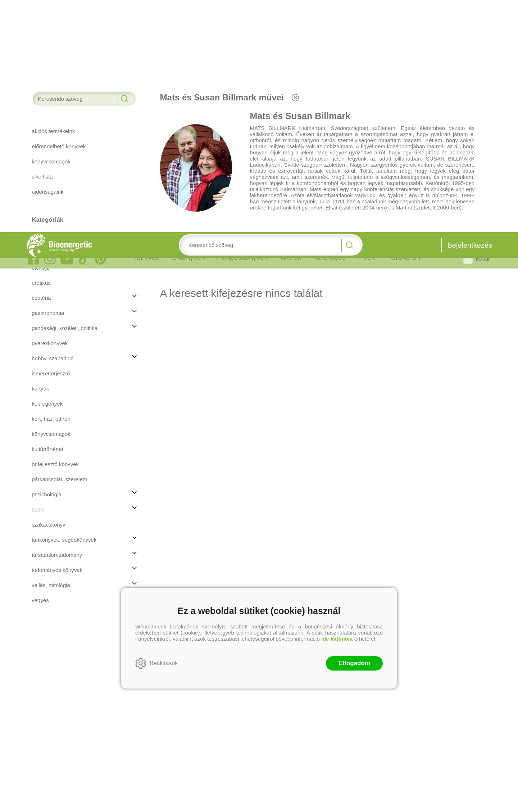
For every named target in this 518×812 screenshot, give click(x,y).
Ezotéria (41, 66)
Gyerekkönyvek (50, 111)
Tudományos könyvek (57, 338)
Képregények (47, 172)
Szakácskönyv (48, 292)
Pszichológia (47, 262)
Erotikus (41, 51)
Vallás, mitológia (51, 353)
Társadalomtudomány (57, 323)
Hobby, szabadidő (53, 126)
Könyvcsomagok (51, 202)
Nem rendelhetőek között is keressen (219, 33)
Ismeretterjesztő (51, 141)
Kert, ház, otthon (51, 187)
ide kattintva (337, 407)
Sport (38, 277)
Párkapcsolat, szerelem (59, 247)
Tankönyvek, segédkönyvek (64, 308)
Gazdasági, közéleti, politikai (65, 96)
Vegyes (40, 368)
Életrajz (40, 35)
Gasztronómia (48, 81)
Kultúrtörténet (47, 217)
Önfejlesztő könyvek (55, 232)
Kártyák (40, 156)
